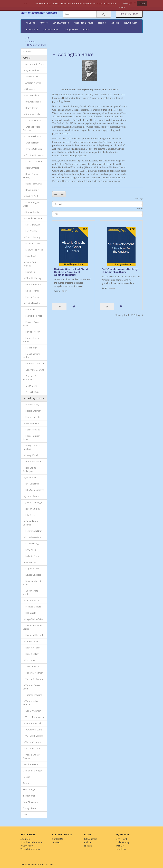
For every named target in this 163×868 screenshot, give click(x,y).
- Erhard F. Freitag (32, 278)
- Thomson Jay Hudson (30, 703)
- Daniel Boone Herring (31, 176)
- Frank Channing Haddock (31, 356)
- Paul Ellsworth (31, 600)
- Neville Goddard (32, 575)
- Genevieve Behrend (33, 370)
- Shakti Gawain (31, 666)
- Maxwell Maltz (31, 562)
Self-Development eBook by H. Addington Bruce (120, 270)
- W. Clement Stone (32, 730)
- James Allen (30, 477)
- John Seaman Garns (33, 490)
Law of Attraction (61, 23)
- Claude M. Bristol (32, 162)
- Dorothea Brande (33, 218)
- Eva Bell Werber (32, 303)
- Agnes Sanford (31, 70)
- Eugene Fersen (31, 297)
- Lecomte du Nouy (33, 531)
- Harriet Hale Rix (32, 417)
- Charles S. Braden (33, 149)
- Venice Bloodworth (33, 717)
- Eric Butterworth (32, 285)
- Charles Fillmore (32, 136)
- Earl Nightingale (32, 225)
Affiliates (88, 842)
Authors (44, 23)
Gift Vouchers (91, 839)
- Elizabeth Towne (32, 244)
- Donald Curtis (31, 212)
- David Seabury (31, 190)
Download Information (31, 842)
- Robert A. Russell (32, 648)
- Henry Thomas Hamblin (31, 447)
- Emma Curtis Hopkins (30, 264)
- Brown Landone (32, 102)
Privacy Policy (27, 846)
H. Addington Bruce (37, 45)
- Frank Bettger (31, 348)
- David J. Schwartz (32, 184)
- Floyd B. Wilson (31, 332)
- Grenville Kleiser (32, 392)
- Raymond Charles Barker (33, 627)
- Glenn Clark (30, 386)
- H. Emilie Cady (31, 405)
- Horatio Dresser (32, 462)
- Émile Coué (29, 256)
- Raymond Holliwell (33, 635)
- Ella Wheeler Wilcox (33, 250)
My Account (121, 839)
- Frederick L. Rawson (34, 364)
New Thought (131, 23)
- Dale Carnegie (31, 168)
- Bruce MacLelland (33, 114)
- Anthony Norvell (32, 83)
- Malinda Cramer (32, 556)
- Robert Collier (31, 654)
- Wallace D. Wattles (33, 736)
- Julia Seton (29, 515)
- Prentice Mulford (32, 607)
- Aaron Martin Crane (33, 64)
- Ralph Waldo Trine (33, 619)
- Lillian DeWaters (32, 537)
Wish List (120, 846)
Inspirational (32, 30)
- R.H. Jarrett (29, 613)
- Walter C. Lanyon (32, 742)
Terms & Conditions (30, 849)
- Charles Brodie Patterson (31, 128)
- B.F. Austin (29, 89)
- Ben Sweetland (31, 95)
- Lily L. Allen (29, 550)
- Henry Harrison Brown (31, 438)
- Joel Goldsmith (31, 484)
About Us (25, 839)
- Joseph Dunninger (33, 503)
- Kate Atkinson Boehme (31, 523)
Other (86, 30)
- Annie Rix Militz (31, 77)
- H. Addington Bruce (33, 398)
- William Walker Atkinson (31, 756)
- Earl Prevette (30, 231)
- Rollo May (29, 660)
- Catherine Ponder (33, 121)
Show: (140, 209)
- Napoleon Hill (31, 569)
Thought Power (71, 30)
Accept (142, 4)
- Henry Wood (30, 455)
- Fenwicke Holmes (32, 316)
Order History (123, 842)
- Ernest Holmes (31, 291)
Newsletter (121, 849)
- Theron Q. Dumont (33, 679)
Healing (102, 23)
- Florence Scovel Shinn (32, 324)
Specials (88, 846)
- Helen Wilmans (31, 430)
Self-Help (115, 23)
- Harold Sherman (32, 411)
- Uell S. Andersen (32, 711)
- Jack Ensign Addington (29, 469)
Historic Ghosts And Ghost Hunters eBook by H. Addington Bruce (71, 272)
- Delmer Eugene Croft (31, 204)
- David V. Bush (31, 196)
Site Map (56, 842)
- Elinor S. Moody (31, 237)
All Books (30, 23)
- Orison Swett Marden (30, 592)
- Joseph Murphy (31, 509)
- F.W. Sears (29, 310)
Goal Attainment (51, 30)
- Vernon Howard (32, 723)
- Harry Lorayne (31, 423)
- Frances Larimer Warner (32, 340)
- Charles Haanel (31, 143)
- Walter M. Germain (33, 748)
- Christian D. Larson (33, 155)
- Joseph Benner (31, 496)
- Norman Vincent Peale (32, 583)
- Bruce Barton (30, 108)
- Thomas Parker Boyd (31, 687)
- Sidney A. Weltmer (33, 673)
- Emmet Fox (29, 272)
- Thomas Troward (32, 695)
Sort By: (139, 199)
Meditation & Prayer (84, 23)
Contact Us (57, 839)
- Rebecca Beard (31, 641)
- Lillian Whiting (31, 544)
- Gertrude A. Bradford (30, 378)
